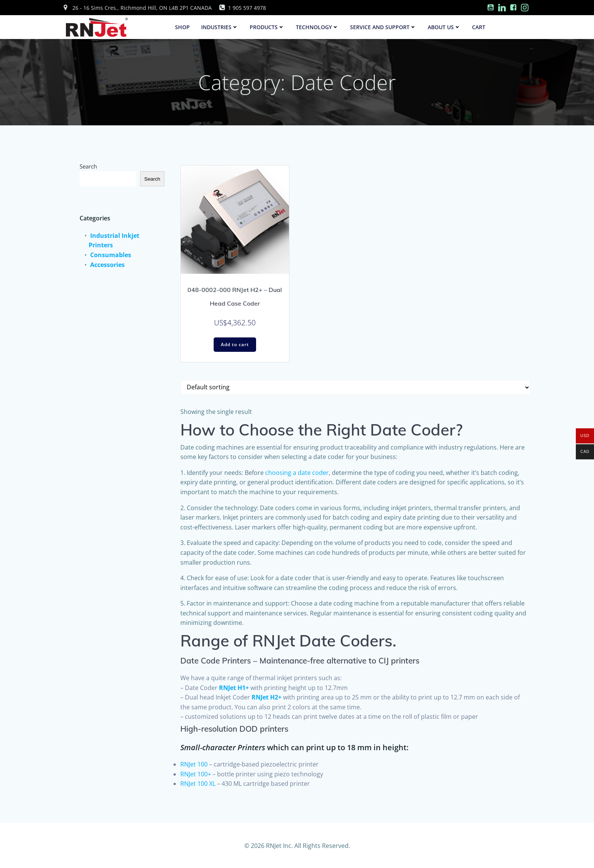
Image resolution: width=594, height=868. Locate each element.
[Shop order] (355, 388)
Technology (318, 27)
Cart (479, 27)
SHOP (183, 27)
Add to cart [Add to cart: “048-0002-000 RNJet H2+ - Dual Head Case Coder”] (235, 345)
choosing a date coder (297, 473)
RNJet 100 (194, 765)
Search (89, 164)
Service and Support (384, 27)
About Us (445, 27)
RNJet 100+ (196, 774)
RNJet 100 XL (198, 784)
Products (267, 27)
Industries (220, 27)
